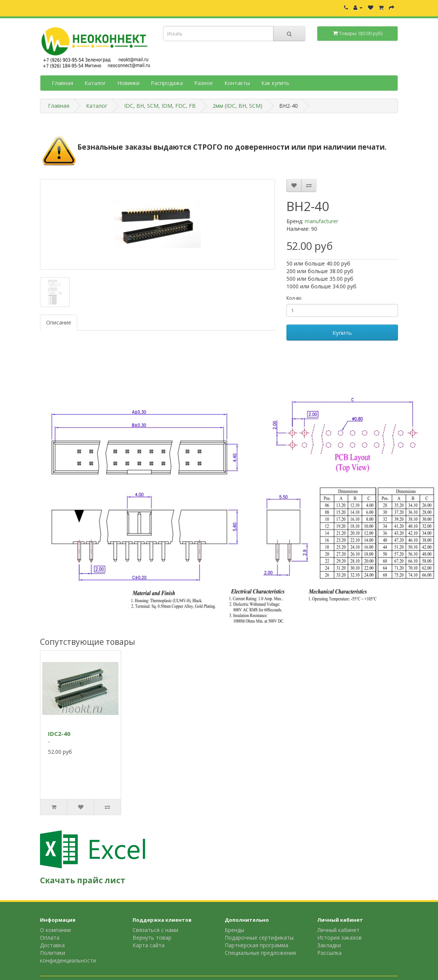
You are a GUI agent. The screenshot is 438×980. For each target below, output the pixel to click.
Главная (62, 83)
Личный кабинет (338, 930)
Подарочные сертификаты (259, 938)
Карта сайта (149, 945)
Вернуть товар (152, 938)
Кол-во (294, 298)
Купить (342, 333)
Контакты (237, 83)
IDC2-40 (59, 734)
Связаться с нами (155, 930)
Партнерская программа (257, 945)
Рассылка (329, 953)
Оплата (50, 938)
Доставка (52, 945)
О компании (55, 930)
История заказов (340, 938)
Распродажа (167, 83)
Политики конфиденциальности (68, 957)
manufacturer (321, 221)
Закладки (329, 945)
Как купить (275, 83)
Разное (204, 83)
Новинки (128, 83)
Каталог (95, 83)
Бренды (234, 930)
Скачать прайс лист (83, 880)
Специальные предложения (260, 953)
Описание (59, 322)
